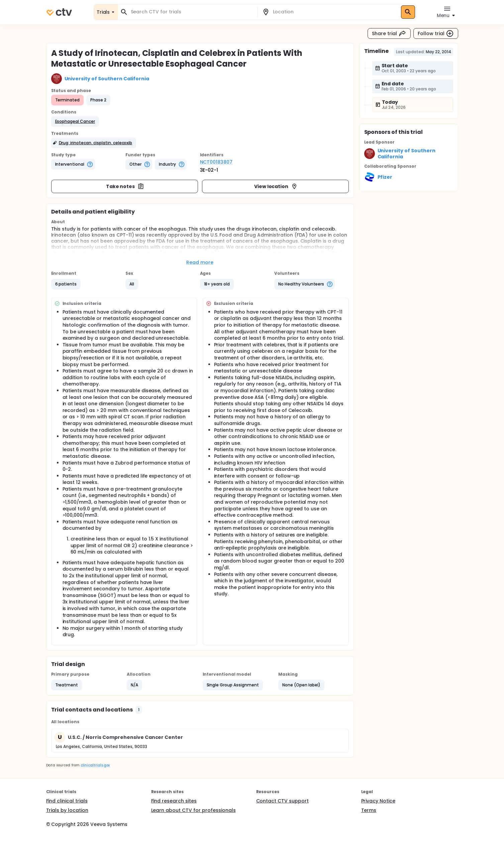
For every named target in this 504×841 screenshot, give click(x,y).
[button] (75, 121)
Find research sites (174, 801)
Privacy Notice (378, 801)
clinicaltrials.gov (95, 765)
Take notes (125, 186)
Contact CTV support (282, 801)
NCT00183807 (216, 162)
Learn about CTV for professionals (193, 810)
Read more (200, 262)
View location (276, 186)
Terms (369, 810)
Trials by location (67, 810)
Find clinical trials (67, 801)
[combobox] (192, 12)
